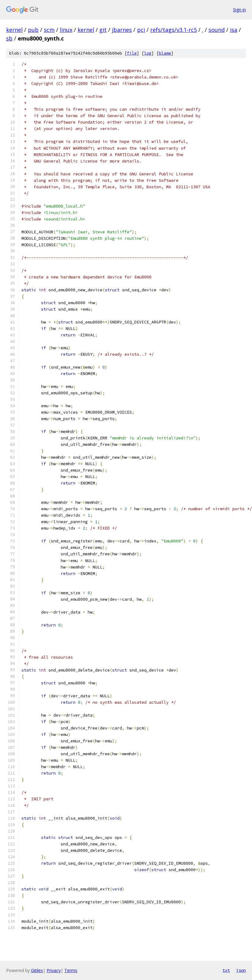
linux (66, 30)
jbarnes (122, 30)
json (241, 970)
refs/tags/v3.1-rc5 (174, 30)
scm (49, 30)
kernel (14, 30)
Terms (71, 970)
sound (217, 30)
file (132, 53)
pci (141, 30)
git (103, 30)
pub (33, 30)
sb (9, 38)
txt (226, 970)
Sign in (239, 10)
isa (234, 30)
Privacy (54, 970)
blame (165, 53)
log (148, 53)
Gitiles (37, 970)
